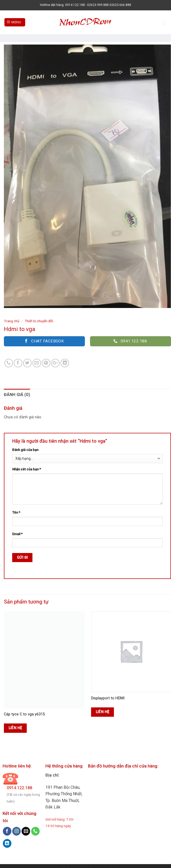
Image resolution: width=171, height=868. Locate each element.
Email (17, 534)
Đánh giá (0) (17, 395)
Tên (16, 512)
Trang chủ (12, 321)
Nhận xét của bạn (27, 469)
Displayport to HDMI (108, 698)
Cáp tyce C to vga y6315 (24, 714)
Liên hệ (15, 728)
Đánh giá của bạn (25, 450)
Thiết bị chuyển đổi (39, 321)
